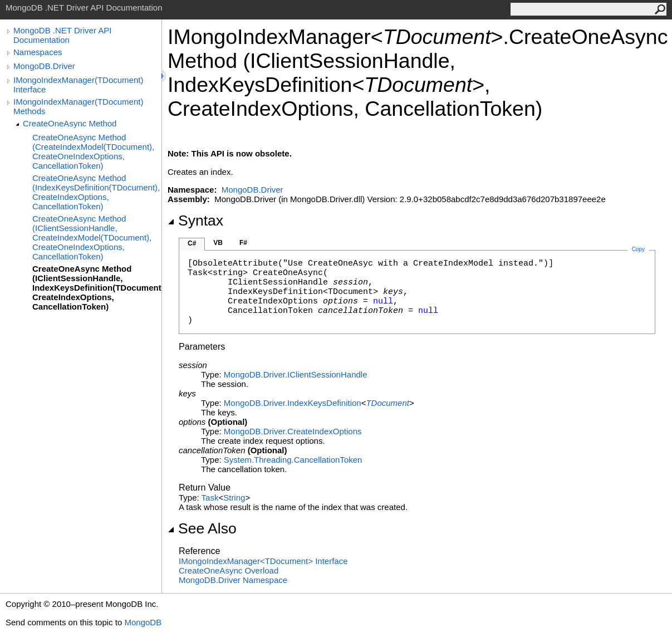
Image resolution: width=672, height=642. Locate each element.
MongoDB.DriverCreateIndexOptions (293, 431)
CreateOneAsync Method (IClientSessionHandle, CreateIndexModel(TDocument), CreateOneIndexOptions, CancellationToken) (92, 237)
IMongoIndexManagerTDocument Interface (263, 561)
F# (243, 243)
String (234, 498)
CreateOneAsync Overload (229, 570)
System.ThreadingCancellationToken (293, 460)
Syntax (195, 220)
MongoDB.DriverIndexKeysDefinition (293, 403)
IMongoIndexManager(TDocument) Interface (78, 85)
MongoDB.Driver (44, 66)
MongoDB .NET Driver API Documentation (62, 35)
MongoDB (143, 622)
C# (192, 243)
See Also (202, 528)
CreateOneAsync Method (70, 123)
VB (218, 243)
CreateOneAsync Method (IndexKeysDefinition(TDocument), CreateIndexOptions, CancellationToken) (96, 192)
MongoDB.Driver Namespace (233, 580)
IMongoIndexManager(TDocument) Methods (78, 106)
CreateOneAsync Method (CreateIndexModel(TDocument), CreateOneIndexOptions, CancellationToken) (93, 151)
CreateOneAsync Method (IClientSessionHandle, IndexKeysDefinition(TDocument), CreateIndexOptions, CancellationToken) (97, 288)
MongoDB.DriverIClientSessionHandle (296, 374)
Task (210, 498)
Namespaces (38, 52)
